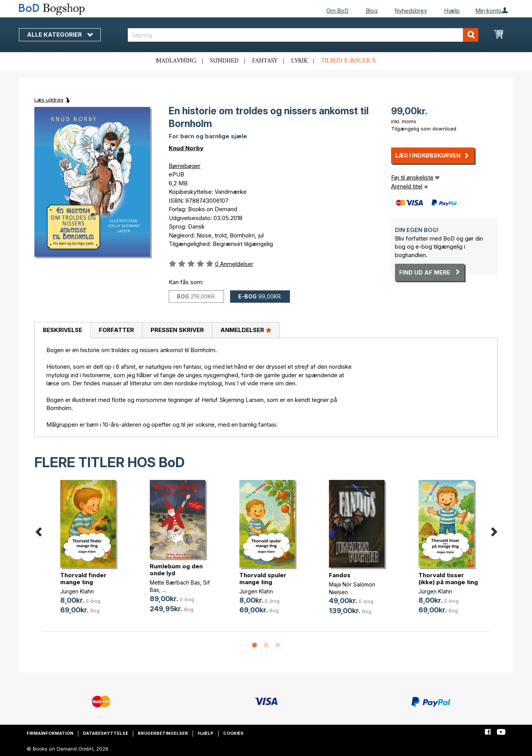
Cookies (233, 733)
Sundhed (224, 61)
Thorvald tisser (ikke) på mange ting (448, 579)
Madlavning (176, 61)
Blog (372, 11)
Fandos (340, 575)
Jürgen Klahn (77, 591)
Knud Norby (186, 148)
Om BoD (337, 11)
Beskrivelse (63, 330)
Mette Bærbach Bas (175, 582)
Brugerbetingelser (163, 733)
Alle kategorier (60, 35)
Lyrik (299, 61)
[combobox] (303, 35)
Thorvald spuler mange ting (263, 579)
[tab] (62, 331)
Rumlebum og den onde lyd (176, 570)
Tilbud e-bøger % (349, 61)
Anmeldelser (246, 330)
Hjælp (452, 11)
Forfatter (116, 330)
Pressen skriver (177, 330)
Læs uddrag (49, 100)
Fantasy (265, 61)
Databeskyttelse (106, 733)
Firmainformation (50, 733)
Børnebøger (185, 166)
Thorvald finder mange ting (83, 579)
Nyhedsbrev (411, 11)
